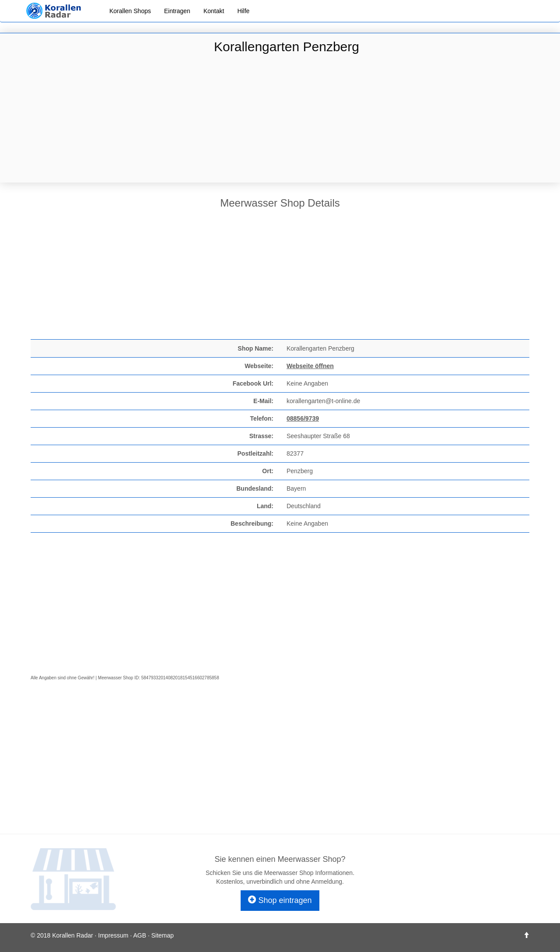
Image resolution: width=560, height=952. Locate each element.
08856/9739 (303, 418)
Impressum (113, 935)
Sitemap (163, 935)
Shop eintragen (280, 900)
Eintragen (177, 11)
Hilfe (243, 11)
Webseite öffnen (310, 366)
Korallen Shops (130, 11)
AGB (140, 935)
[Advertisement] (280, 119)
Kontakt (214, 11)
